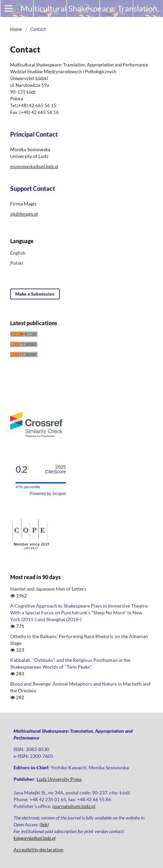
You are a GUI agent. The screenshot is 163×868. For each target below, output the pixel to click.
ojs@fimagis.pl (24, 214)
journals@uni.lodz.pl (74, 806)
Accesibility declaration (39, 850)
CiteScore (56, 469)
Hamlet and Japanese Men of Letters (48, 589)
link (44, 824)
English (18, 253)
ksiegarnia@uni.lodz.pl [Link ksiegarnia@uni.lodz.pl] (34, 838)
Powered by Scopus (48, 494)
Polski (17, 263)
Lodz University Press (59, 779)
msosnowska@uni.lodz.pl (34, 166)
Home (16, 29)
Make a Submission (35, 294)
